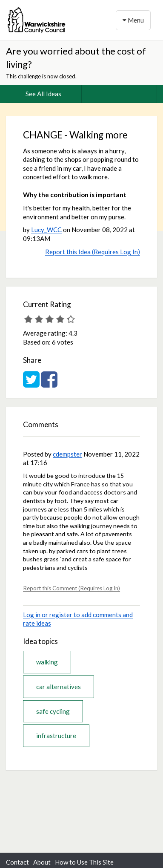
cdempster (67, 454)
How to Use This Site (84, 862)
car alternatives (59, 687)
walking (47, 662)
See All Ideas (43, 94)
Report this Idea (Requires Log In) (93, 252)
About (42, 862)
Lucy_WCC (46, 230)
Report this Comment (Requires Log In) (71, 588)
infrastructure (56, 736)
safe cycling (53, 711)
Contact (17, 862)
